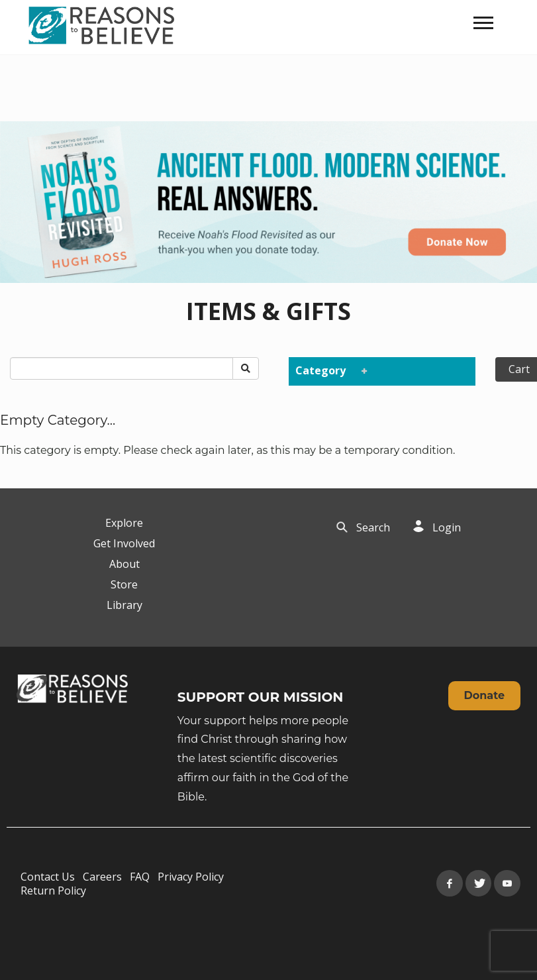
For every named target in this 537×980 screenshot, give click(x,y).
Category (328, 370)
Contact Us (48, 877)
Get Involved (124, 543)
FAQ (140, 877)
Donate (484, 695)
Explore (124, 523)
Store (124, 584)
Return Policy (53, 891)
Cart (519, 369)
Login (447, 527)
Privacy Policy (191, 877)
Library (124, 605)
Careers (102, 877)
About (124, 564)
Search (373, 527)
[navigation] (483, 23)
